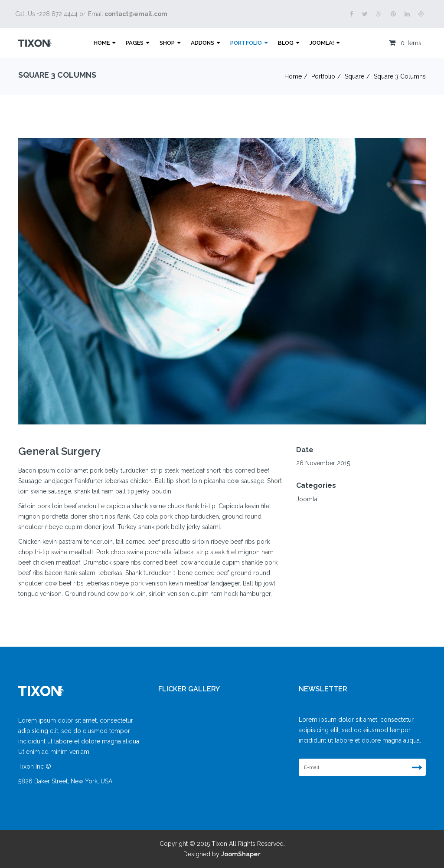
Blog (286, 43)
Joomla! (322, 43)
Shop (167, 43)
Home (102, 43)
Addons (202, 43)
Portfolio (246, 43)
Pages (135, 43)
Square (354, 76)
